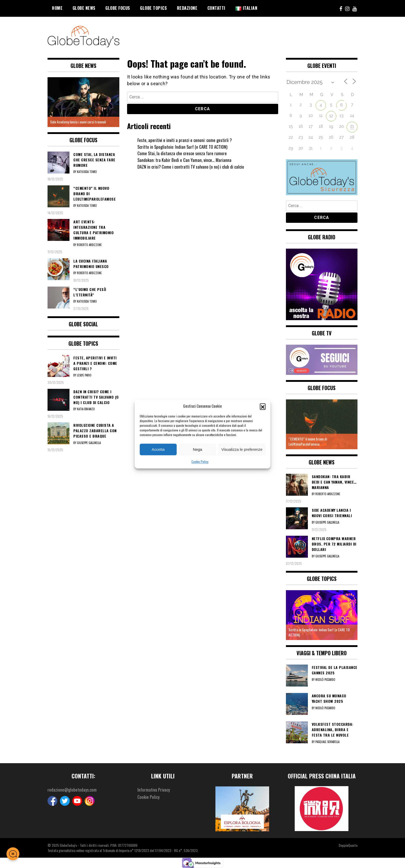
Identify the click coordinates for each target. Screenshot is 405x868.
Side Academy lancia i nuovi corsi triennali (78, 122)
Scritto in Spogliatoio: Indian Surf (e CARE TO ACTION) (185, 147)
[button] (263, 406)
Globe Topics (153, 8)
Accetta (158, 449)
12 (331, 116)
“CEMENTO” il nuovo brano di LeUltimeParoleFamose (308, 441)
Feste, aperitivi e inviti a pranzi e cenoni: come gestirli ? (186, 140)
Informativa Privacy (154, 790)
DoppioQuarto (348, 845)
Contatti (216, 8)
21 (352, 126)
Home (57, 8)
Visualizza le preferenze (242, 449)
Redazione (187, 8)
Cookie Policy (200, 462)
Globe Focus (118, 8)
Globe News (84, 8)
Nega (198, 449)
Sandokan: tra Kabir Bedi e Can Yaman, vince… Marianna (186, 160)
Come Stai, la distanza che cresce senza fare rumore (183, 153)
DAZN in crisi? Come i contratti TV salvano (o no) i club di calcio (193, 167)
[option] (83, 102)
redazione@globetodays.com (73, 790)
